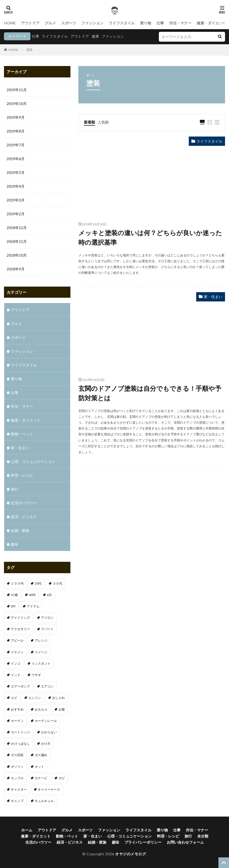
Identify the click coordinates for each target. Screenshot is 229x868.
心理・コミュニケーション (33, 461)
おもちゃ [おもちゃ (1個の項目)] (41, 709)
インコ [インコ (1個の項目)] (16, 663)
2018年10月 (17, 255)
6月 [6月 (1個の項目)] (49, 595)
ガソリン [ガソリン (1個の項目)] (17, 767)
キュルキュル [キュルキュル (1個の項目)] (44, 801)
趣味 (15, 544)
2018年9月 (16, 269)
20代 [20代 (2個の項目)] (38, 583)
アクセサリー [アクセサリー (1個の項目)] (20, 629)
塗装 (29, 50)
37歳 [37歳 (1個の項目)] (14, 595)
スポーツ (69, 23)
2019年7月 (16, 145)
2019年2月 (16, 214)
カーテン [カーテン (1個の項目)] (17, 721)
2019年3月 (16, 200)
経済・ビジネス (24, 517)
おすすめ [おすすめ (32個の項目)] (17, 709)
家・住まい (213, 297)
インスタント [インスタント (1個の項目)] (41, 663)
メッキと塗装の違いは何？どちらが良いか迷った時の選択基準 (150, 237)
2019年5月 (16, 172)
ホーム (27, 830)
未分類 (203, 836)
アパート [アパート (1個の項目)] (47, 629)
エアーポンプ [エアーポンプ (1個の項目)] (20, 686)
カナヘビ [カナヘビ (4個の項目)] (41, 778)
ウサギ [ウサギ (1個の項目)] (36, 675)
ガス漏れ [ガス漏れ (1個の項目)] (41, 755)
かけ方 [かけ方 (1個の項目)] (46, 744)
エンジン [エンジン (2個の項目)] (35, 698)
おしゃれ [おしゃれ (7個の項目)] (59, 698)
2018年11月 (17, 241)
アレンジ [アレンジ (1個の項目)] (41, 640)
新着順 (89, 122)
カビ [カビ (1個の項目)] (62, 778)
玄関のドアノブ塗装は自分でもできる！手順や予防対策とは (150, 393)
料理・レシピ (22, 475)
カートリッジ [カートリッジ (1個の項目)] (20, 732)
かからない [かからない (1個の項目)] (49, 732)
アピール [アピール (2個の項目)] (17, 640)
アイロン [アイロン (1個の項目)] (47, 618)
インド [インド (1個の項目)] (16, 675)
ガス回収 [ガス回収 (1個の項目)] (17, 755)
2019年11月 (17, 90)
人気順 (103, 122)
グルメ (50, 23)
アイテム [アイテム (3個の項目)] (33, 606)
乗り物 (146, 23)
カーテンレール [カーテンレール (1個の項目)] (46, 721)
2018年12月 (17, 228)
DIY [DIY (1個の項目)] (13, 606)
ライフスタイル (122, 23)
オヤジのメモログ (131, 854)
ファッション (92, 23)
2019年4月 (16, 186)
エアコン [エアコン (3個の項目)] (47, 686)
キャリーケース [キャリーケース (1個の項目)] (49, 789)
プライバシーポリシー (143, 842)
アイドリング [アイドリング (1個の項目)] (20, 618)
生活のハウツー (24, 503)
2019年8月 (16, 131)
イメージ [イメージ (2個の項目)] (41, 652)
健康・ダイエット (212, 23)
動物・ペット (22, 434)
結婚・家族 (20, 530)
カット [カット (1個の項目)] (39, 767)
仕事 (160, 23)
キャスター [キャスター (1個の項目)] (19, 789)
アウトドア (30, 23)
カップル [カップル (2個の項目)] (17, 778)
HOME (10, 23)
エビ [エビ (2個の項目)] (14, 698)
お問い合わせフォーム (185, 842)
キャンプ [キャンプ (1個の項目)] (17, 801)
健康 (95, 36)
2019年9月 (16, 117)
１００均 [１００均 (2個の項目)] (17, 583)
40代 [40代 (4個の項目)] (32, 595)
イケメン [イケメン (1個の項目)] (17, 652)
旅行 (15, 489)
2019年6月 (16, 159)
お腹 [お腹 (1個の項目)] (62, 709)
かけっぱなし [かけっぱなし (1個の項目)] (20, 744)
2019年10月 (17, 104)
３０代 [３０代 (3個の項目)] (57, 583)
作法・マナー (180, 23)
